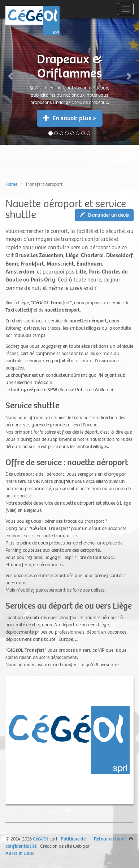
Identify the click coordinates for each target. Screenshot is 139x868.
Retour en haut (110, 839)
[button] (10, 72)
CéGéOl (41, 839)
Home (11, 184)
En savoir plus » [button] (70, 118)
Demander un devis (104, 215)
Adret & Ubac (20, 853)
